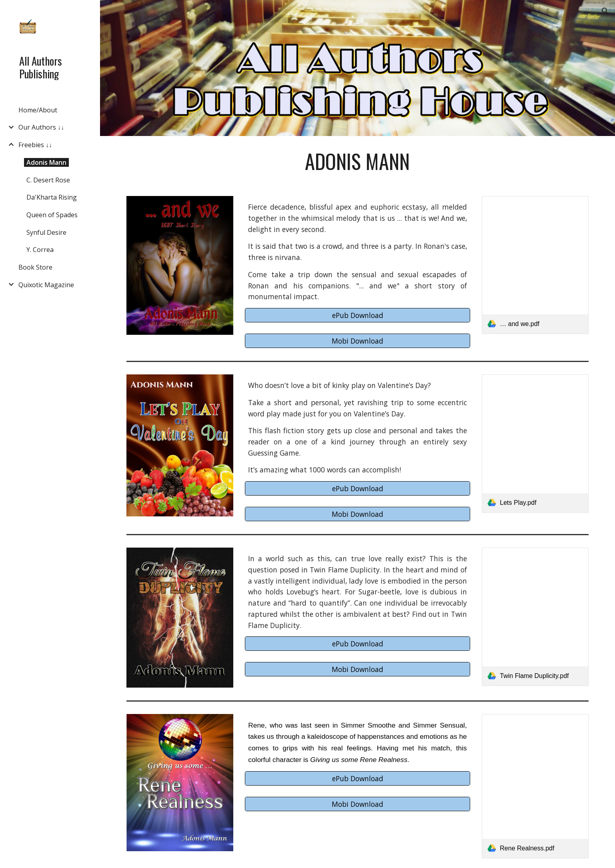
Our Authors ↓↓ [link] (41, 127)
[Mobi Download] (357, 341)
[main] (358, 161)
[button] (605, 11)
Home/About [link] (38, 110)
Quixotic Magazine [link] (46, 285)
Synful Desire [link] (46, 232)
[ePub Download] (357, 315)
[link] (535, 265)
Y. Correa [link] (40, 250)
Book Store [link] (35, 267)
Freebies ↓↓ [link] (35, 145)
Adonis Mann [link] (46, 162)
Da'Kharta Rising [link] (52, 197)
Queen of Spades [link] (52, 215)
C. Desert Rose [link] (48, 180)
